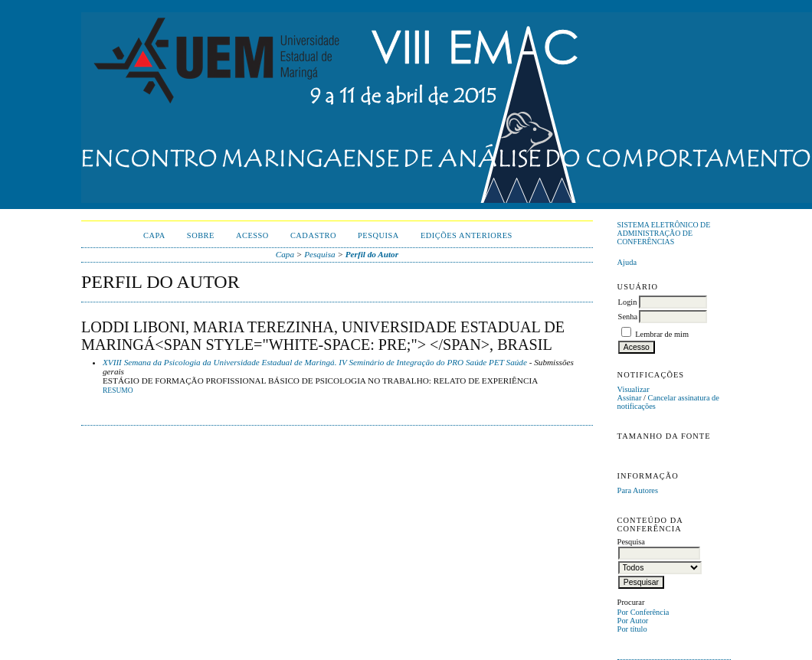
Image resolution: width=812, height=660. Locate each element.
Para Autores (638, 490)
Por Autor (633, 621)
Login (628, 302)
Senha (628, 317)
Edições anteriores (467, 235)
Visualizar (634, 389)
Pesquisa (378, 235)
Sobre (201, 235)
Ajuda (627, 262)
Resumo (118, 390)
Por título (632, 629)
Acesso (252, 235)
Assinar (630, 398)
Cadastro (313, 235)
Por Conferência (643, 612)
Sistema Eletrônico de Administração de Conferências (664, 233)
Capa (154, 235)
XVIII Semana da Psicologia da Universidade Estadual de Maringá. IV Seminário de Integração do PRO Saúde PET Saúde (315, 362)
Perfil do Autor (372, 254)
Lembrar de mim (662, 334)
